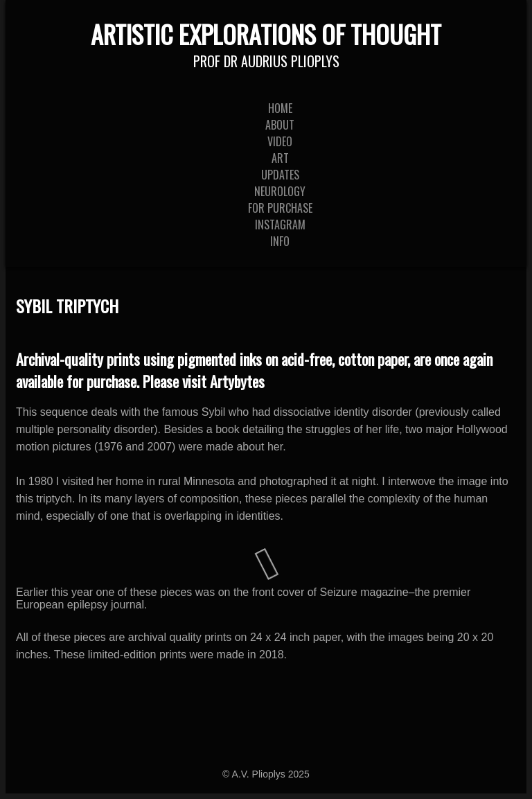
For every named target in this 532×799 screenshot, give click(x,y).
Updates (280, 175)
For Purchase (280, 208)
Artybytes (237, 381)
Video (280, 141)
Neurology (280, 191)
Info (280, 241)
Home (280, 108)
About (280, 125)
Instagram (280, 225)
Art (280, 158)
